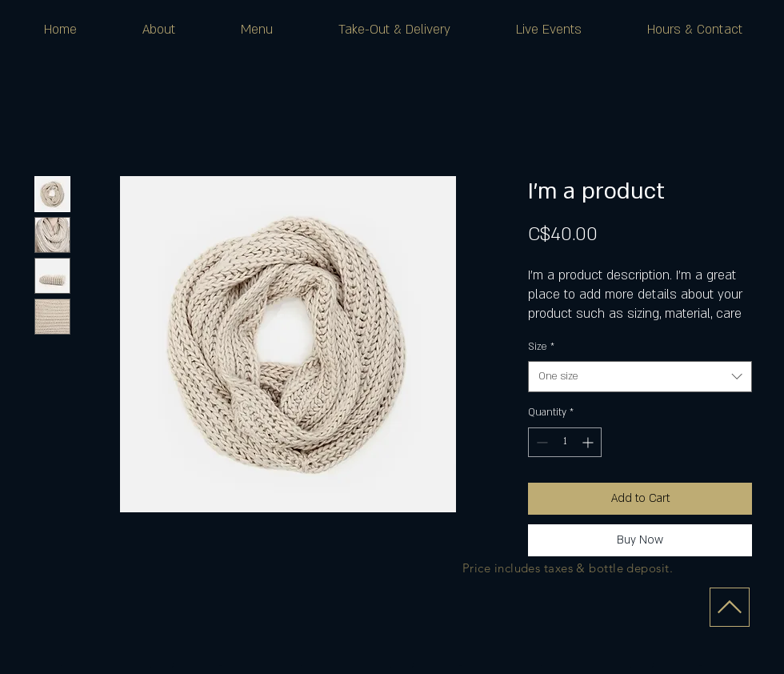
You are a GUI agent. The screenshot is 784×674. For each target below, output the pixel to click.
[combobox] (640, 377)
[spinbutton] (565, 442)
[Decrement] (540, 442)
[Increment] (589, 442)
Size (541, 347)
